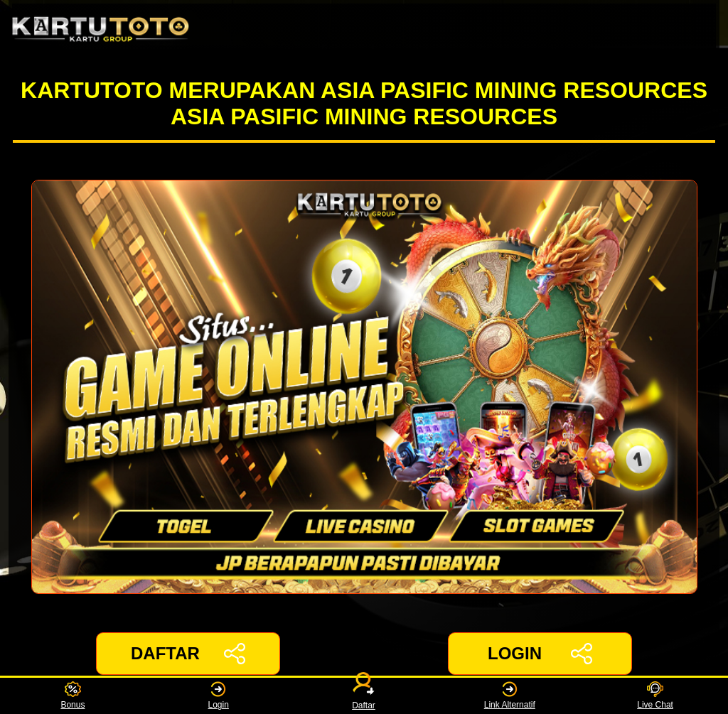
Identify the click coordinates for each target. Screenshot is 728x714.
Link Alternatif (510, 696)
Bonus (73, 696)
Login (219, 696)
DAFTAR (188, 654)
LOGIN (540, 654)
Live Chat (655, 696)
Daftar (364, 696)
